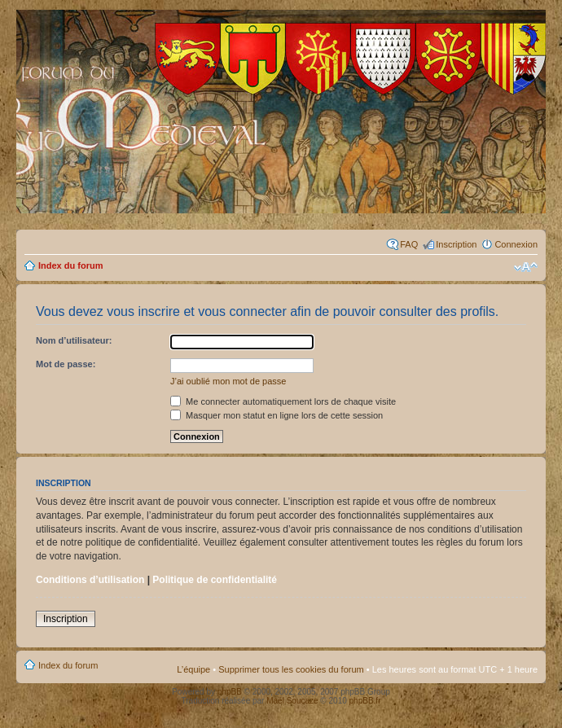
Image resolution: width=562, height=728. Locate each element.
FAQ (409, 244)
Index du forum (70, 265)
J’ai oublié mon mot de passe (228, 381)
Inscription (456, 244)
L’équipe (193, 669)
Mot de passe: (66, 364)
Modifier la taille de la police (526, 267)
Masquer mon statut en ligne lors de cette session (277, 415)
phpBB (230, 692)
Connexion (516, 244)
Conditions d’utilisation (90, 580)
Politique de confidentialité (215, 580)
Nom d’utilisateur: (74, 340)
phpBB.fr (365, 701)
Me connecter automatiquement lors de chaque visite (283, 401)
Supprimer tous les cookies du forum (291, 669)
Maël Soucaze (292, 701)
